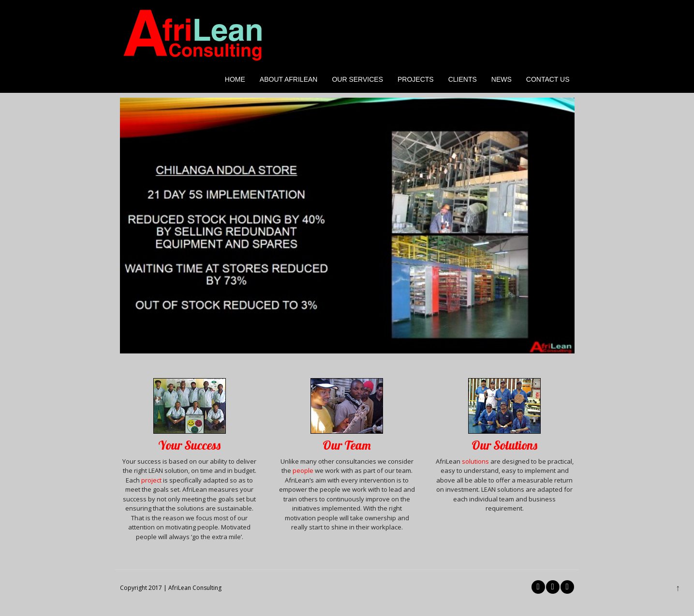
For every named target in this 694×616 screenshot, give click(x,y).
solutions (475, 461)
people (303, 470)
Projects (416, 79)
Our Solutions (504, 445)
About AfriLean (289, 79)
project (152, 480)
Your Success (189, 445)
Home (235, 79)
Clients (463, 79)
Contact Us (548, 79)
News (502, 79)
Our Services (357, 79)
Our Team (347, 445)
